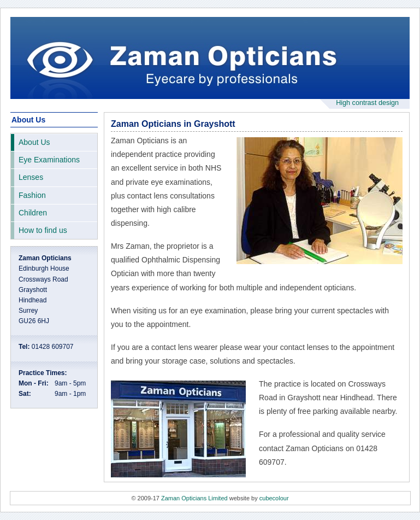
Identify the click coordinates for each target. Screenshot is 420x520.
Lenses (31, 177)
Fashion (32, 195)
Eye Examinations (49, 160)
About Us (34, 142)
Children (33, 213)
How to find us (43, 230)
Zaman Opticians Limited (194, 498)
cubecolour (274, 498)
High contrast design (367, 103)
